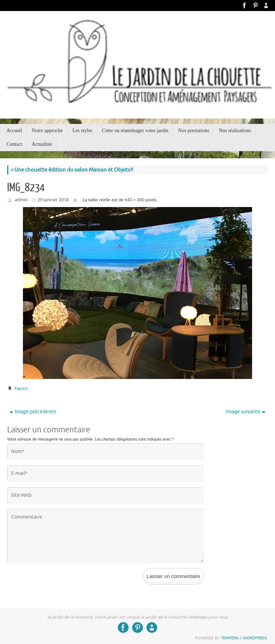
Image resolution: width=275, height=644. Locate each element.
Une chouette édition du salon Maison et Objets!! (72, 170)
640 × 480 (134, 200)
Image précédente (33, 412)
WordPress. (255, 638)
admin (21, 200)
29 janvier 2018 (53, 200)
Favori (21, 388)
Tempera (230, 638)
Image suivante (246, 412)
